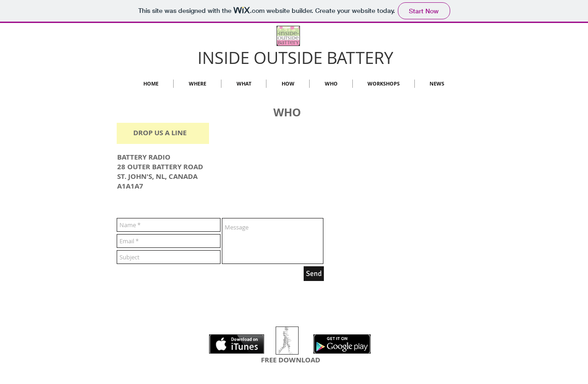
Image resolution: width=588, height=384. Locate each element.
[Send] (314, 274)
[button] (331, 84)
